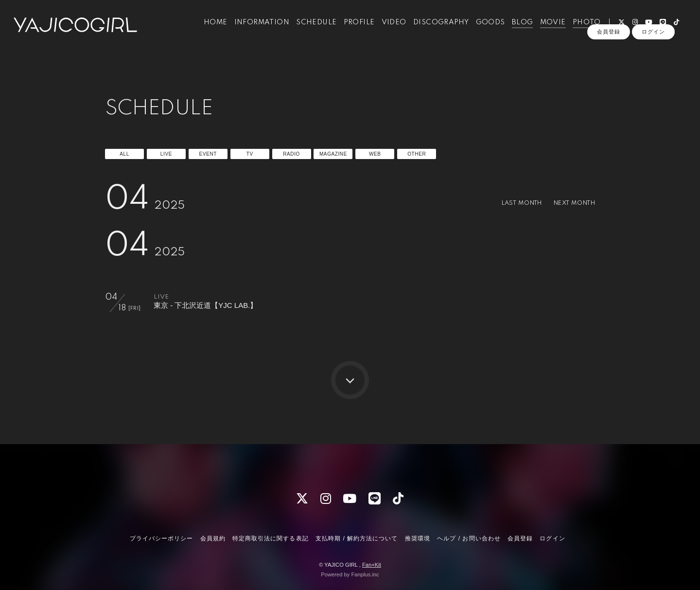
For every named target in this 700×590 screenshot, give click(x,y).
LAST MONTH (513, 203)
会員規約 (213, 538)
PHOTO (581, 28)
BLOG (517, 28)
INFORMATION (256, 28)
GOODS (485, 28)
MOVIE (547, 28)
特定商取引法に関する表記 (270, 538)
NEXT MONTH (571, 203)
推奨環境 (418, 538)
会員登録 (609, 45)
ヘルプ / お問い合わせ (469, 538)
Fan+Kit (372, 565)
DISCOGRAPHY (436, 28)
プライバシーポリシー (161, 538)
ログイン (653, 45)
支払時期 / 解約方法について (357, 538)
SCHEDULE (311, 28)
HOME (210, 28)
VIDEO (389, 28)
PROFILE (354, 28)
